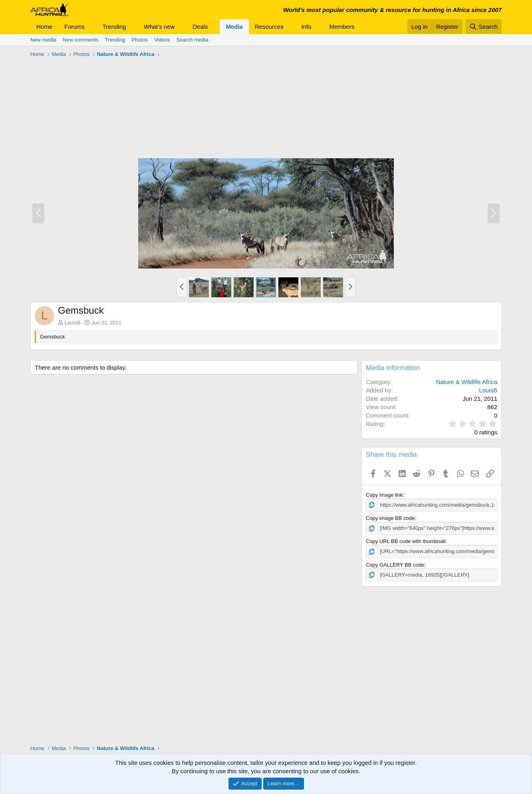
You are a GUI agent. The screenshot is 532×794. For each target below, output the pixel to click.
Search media (192, 40)
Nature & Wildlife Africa (467, 382)
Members (342, 27)
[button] (91, 27)
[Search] (483, 27)
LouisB (73, 323)
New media (43, 40)
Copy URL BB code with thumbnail (406, 541)
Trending (114, 27)
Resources (269, 27)
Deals (200, 27)
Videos (162, 40)
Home (44, 27)
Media (234, 27)
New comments (81, 40)
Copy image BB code (390, 518)
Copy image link (384, 495)
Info (307, 27)
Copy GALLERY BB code (395, 565)
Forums (74, 27)
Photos (139, 40)
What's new (159, 27)
